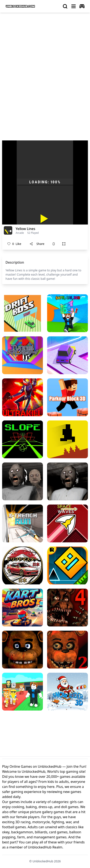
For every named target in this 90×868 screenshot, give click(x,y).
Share (37, 244)
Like (14, 244)
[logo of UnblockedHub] (20, 6)
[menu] (74, 6)
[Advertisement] (45, 63)
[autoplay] (82, 6)
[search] (65, 6)
